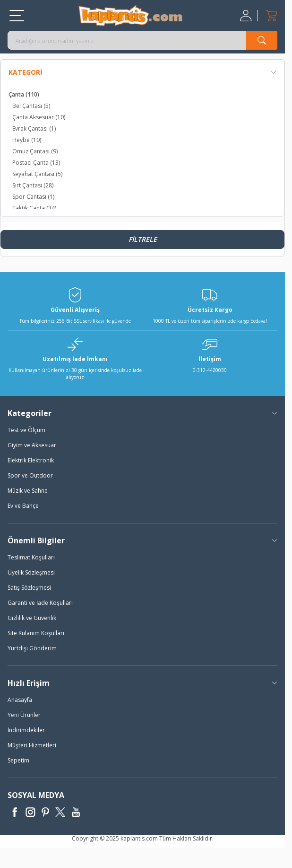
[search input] (142, 40)
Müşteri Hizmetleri (32, 745)
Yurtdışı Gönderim (32, 648)
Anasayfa (20, 700)
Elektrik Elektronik (31, 460)
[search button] (262, 40)
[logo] (130, 15)
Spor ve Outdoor (30, 475)
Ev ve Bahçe (23, 506)
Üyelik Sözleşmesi (31, 572)
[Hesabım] (247, 16)
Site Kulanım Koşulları (36, 633)
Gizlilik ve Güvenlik (32, 618)
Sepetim (18, 760)
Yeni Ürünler (24, 715)
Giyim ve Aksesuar (32, 445)
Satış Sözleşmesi (29, 588)
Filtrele (143, 239)
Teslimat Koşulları (31, 557)
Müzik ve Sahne (28, 491)
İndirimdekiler (26, 730)
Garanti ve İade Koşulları (40, 603)
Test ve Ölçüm (26, 430)
